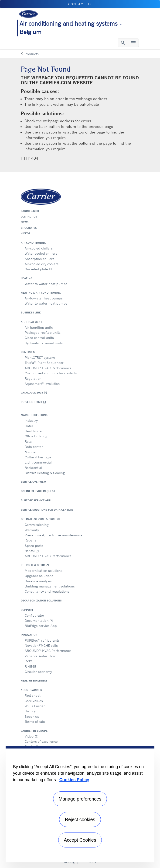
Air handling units (39, 327)
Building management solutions (50, 586)
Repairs (31, 540)
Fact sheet (33, 695)
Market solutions (34, 415)
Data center (34, 447)
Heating (27, 278)
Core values (34, 701)
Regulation (33, 378)
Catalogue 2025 (34, 393)
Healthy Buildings (34, 681)
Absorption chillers (39, 259)
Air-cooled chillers (39, 248)
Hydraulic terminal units (44, 343)
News (25, 222)
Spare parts (34, 546)
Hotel (29, 426)
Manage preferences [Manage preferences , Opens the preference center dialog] (80, 799)
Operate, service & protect (41, 519)
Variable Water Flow (40, 656)
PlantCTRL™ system (40, 357)
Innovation (29, 635)
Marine (30, 452)
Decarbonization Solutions (41, 601)
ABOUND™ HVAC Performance (48, 368)
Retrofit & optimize (35, 565)
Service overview (33, 482)
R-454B (31, 666)
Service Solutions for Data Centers (47, 510)
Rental (32, 551)
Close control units (39, 338)
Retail (29, 441)
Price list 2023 (33, 402)
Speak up (32, 716)
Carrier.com (30, 211)
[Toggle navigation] (123, 43)
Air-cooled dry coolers (42, 264)
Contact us (29, 217)
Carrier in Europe (34, 731)
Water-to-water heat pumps (46, 284)
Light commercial (38, 462)
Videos (26, 233)
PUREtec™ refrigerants (42, 640)
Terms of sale (35, 722)
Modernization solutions (44, 571)
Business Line (31, 313)
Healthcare (33, 431)
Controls (28, 352)
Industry (31, 420)
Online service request (38, 491)
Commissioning (37, 525)
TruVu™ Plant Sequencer (44, 363)
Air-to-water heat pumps (44, 298)
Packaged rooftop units (43, 332)
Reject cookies (80, 819)
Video (31, 736)
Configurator (34, 615)
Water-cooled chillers (41, 253)
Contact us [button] (80, 4)
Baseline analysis (38, 581)
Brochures (29, 228)
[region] (80, 804)
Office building (36, 436)
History (30, 711)
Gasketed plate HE (39, 269)
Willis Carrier (35, 706)
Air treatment (31, 322)
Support (27, 610)
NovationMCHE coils (41, 645)
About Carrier (31, 690)
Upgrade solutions (39, 576)
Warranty (32, 530)
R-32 (28, 661)
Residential (33, 468)
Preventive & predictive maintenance (54, 535)
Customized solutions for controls (51, 373)
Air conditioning (33, 243)
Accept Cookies (80, 840)
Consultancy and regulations (47, 591)
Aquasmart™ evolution (42, 384)
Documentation (39, 620)
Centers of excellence (41, 741)
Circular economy (38, 672)
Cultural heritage (38, 457)
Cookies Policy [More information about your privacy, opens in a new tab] (74, 780)
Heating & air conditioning (41, 293)
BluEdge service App (36, 500)
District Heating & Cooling (45, 473)
